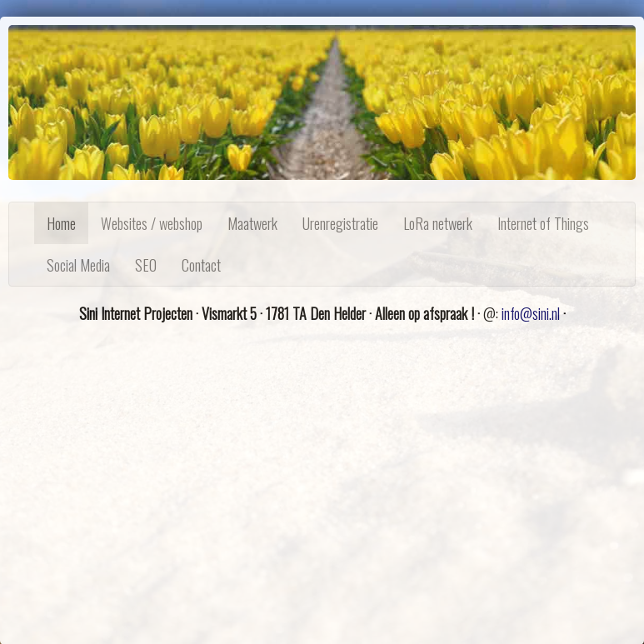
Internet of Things (543, 223)
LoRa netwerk (438, 223)
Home (61, 223)
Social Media (78, 265)
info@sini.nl (531, 313)
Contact (201, 265)
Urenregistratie (340, 223)
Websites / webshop (152, 223)
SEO (146, 265)
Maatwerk (252, 223)
